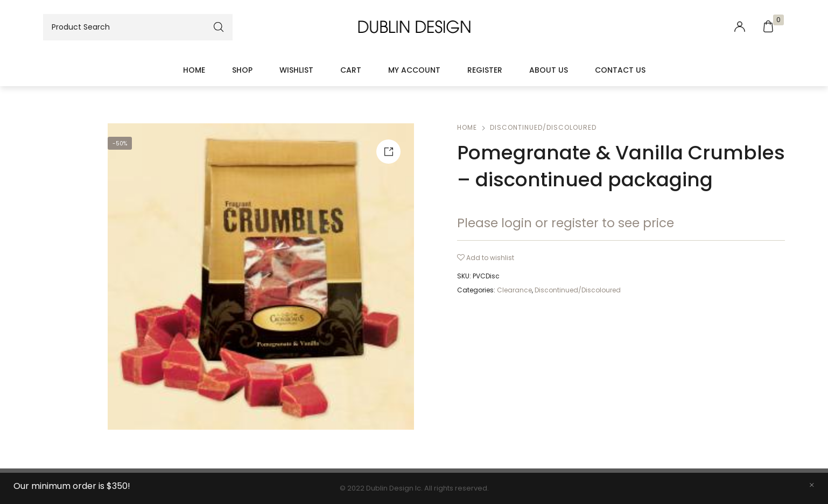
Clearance (514, 290)
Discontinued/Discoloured (543, 127)
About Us (549, 70)
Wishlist (296, 70)
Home (194, 70)
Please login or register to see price (566, 223)
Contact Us (620, 70)
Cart (351, 70)
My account (414, 70)
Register (485, 70)
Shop (242, 70)
